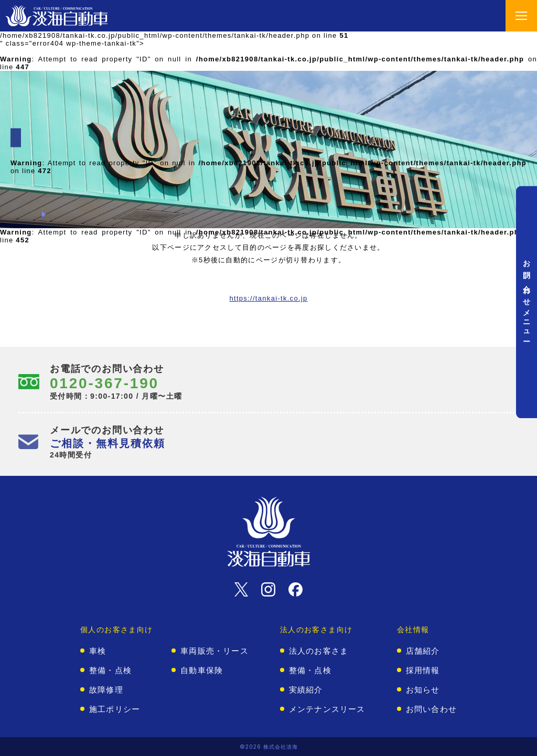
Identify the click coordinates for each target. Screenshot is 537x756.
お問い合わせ (431, 709)
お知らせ (423, 690)
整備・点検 (110, 670)
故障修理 (106, 690)
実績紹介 (306, 690)
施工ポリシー (115, 709)
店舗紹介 (423, 651)
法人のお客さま (319, 651)
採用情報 (423, 670)
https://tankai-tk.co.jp (268, 298)
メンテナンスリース (327, 709)
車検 (98, 651)
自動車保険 (202, 670)
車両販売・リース (214, 651)
